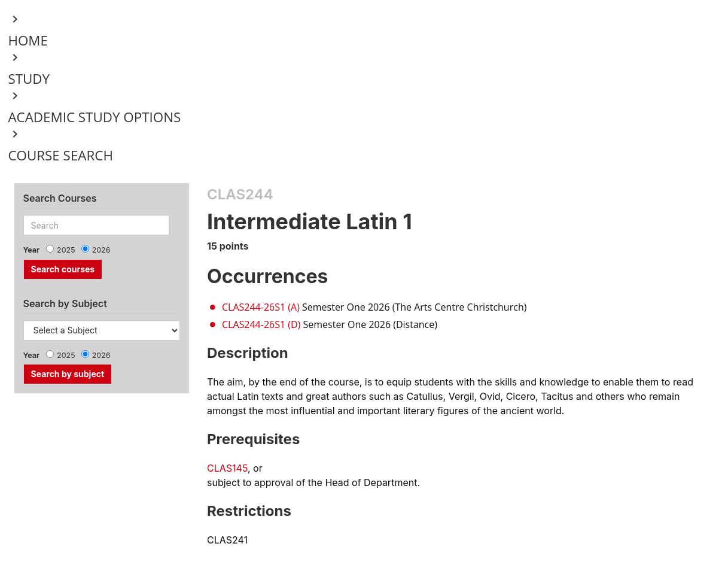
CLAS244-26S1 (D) (261, 324)
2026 (101, 250)
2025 (66, 250)
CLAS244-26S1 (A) (261, 307)
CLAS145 (227, 468)
